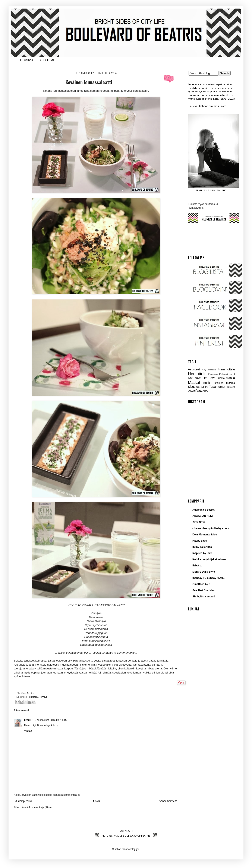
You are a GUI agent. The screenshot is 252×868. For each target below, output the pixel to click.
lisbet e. (197, 566)
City (204, 370)
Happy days (200, 541)
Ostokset (218, 383)
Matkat (194, 382)
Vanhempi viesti (168, 801)
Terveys (43, 697)
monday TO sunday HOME (208, 578)
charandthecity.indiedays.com (211, 528)
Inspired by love (202, 553)
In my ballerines (202, 547)
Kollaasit (223, 374)
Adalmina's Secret (204, 510)
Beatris (31, 693)
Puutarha (230, 383)
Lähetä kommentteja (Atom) (37, 807)
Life (205, 378)
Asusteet (194, 369)
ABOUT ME (47, 60)
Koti (191, 378)
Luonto (221, 378)
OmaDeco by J (201, 584)
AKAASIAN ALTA (203, 516)
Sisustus (194, 387)
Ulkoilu (192, 391)
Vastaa (28, 731)
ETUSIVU (27, 60)
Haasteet (212, 370)
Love (212, 378)
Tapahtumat (217, 387)
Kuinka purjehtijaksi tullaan (209, 559)
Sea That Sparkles (203, 590)
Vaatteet (202, 391)
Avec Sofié (199, 522)
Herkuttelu (33, 697)
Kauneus (213, 374)
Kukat (198, 378)
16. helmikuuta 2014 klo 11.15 (50, 720)
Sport (204, 387)
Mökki (207, 383)
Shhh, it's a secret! (204, 597)
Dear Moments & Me (205, 535)
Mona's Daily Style (204, 572)
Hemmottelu (227, 369)
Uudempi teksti (23, 801)
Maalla (230, 378)
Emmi (28, 720)
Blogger (135, 849)
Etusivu (96, 801)
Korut (232, 374)
